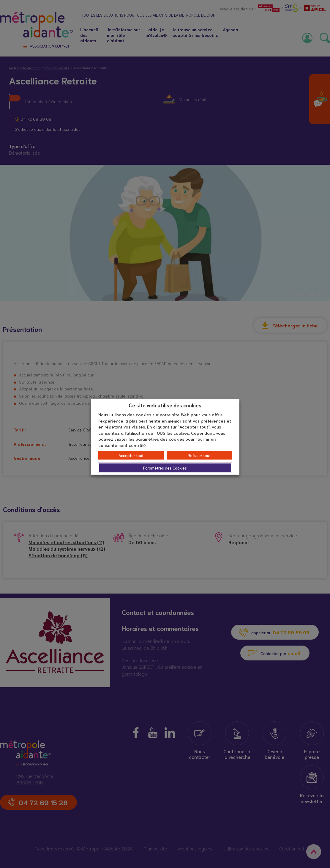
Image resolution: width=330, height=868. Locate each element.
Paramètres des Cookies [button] (165, 468)
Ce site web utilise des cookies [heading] (165, 405)
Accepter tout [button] (131, 455)
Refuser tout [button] (199, 455)
